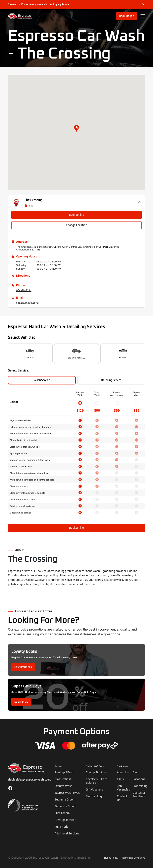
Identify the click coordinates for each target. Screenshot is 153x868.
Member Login (95, 796)
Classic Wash (63, 779)
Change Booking (96, 773)
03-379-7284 (24, 290)
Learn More (21, 702)
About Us (123, 773)
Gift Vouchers (95, 790)
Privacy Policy (111, 858)
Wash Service (42, 380)
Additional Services (67, 834)
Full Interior (62, 827)
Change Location (76, 225)
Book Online (127, 16)
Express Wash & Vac (67, 793)
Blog (136, 773)
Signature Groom (65, 806)
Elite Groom (62, 813)
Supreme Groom (65, 800)
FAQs (120, 779)
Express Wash (63, 786)
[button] (76, 128)
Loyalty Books (23, 667)
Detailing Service (111, 380)
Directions (23, 276)
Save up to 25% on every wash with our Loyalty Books (39, 4)
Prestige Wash (64, 773)
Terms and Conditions (133, 858)
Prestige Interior (65, 820)
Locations (139, 779)
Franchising (140, 786)
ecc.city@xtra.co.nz (27, 303)
